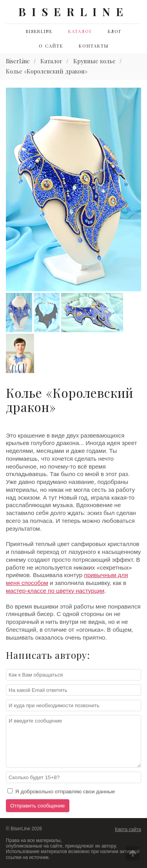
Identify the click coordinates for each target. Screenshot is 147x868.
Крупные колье (94, 61)
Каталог (80, 31)
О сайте (51, 46)
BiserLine (39, 31)
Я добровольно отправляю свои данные (61, 791)
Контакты (94, 46)
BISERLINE (74, 12)
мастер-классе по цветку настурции (55, 591)
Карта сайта (128, 829)
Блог (115, 31)
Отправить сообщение (38, 806)
